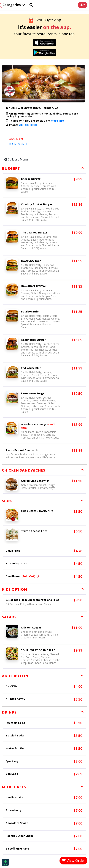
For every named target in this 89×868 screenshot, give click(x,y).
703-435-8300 (28, 125)
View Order (73, 860)
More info (57, 121)
